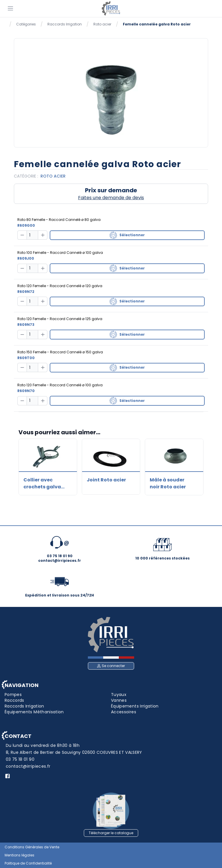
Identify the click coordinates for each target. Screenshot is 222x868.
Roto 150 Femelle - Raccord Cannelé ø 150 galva (60, 352)
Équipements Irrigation (135, 706)
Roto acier (102, 24)
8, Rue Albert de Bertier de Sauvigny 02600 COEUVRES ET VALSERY (74, 752)
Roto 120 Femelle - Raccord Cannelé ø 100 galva (60, 385)
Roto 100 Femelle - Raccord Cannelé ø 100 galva (60, 253)
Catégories (26, 24)
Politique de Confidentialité (28, 863)
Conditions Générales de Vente (32, 847)
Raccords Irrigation (65, 24)
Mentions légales (20, 855)
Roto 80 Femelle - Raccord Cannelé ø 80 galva (59, 220)
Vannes (119, 700)
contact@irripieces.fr (28, 766)
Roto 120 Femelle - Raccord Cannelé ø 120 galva (60, 286)
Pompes (13, 695)
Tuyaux (119, 695)
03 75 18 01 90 (20, 759)
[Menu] (10, 8)
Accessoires (124, 712)
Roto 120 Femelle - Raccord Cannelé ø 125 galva (60, 319)
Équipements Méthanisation (34, 712)
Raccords (14, 700)
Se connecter (111, 666)
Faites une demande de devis (111, 198)
